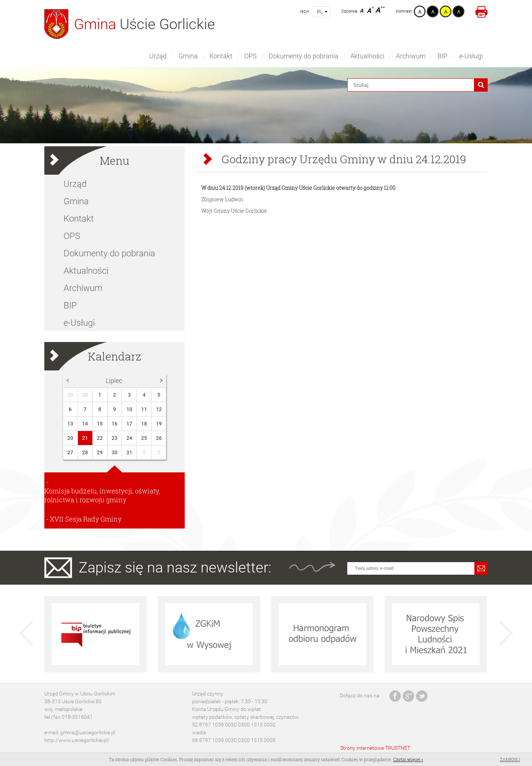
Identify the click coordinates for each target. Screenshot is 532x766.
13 (70, 424)
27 (70, 452)
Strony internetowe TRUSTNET (375, 748)
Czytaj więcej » (408, 759)
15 (100, 424)
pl (320, 12)
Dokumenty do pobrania (303, 56)
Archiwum (411, 56)
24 (129, 438)
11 (144, 409)
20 (70, 438)
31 (129, 452)
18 (144, 424)
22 (100, 438)
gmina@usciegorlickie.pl (88, 732)
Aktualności (367, 56)
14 (85, 424)
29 (70, 395)
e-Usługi (471, 56)
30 (85, 395)
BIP (442, 56)
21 (85, 438)
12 (159, 409)
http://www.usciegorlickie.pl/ (77, 740)
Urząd (158, 56)
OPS (250, 56)
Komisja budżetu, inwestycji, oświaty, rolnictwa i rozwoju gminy (102, 495)
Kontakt (221, 56)
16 (115, 424)
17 (129, 424)
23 (115, 438)
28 (85, 452)
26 (159, 438)
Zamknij (510, 759)
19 (159, 424)
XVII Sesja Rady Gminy (86, 519)
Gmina (188, 56)
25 (144, 438)
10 (129, 409)
